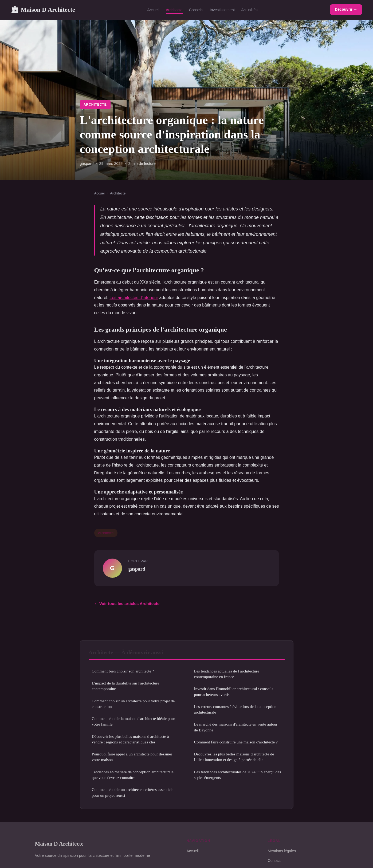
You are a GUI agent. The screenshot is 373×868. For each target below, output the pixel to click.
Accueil (153, 10)
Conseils (196, 10)
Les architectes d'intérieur (134, 298)
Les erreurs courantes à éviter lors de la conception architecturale (235, 709)
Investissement (222, 10)
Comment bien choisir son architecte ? (123, 671)
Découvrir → (346, 9)
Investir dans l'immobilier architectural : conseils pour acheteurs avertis (234, 691)
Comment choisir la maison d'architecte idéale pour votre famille (134, 721)
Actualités (249, 10)
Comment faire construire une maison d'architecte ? (236, 742)
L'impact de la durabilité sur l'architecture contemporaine (126, 686)
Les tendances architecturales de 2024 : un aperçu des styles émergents (238, 775)
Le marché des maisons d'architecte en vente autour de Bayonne (236, 727)
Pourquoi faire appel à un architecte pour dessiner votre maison (132, 757)
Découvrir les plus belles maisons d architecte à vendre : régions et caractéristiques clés (130, 739)
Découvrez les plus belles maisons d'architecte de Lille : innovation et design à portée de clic (234, 757)
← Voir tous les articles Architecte (127, 604)
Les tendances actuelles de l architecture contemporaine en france (227, 674)
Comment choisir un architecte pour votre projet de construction (133, 704)
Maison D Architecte (43, 10)
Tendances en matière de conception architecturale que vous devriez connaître (133, 775)
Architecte (174, 10)
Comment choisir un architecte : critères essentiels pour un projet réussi (133, 792)
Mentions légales (282, 851)
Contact (274, 861)
